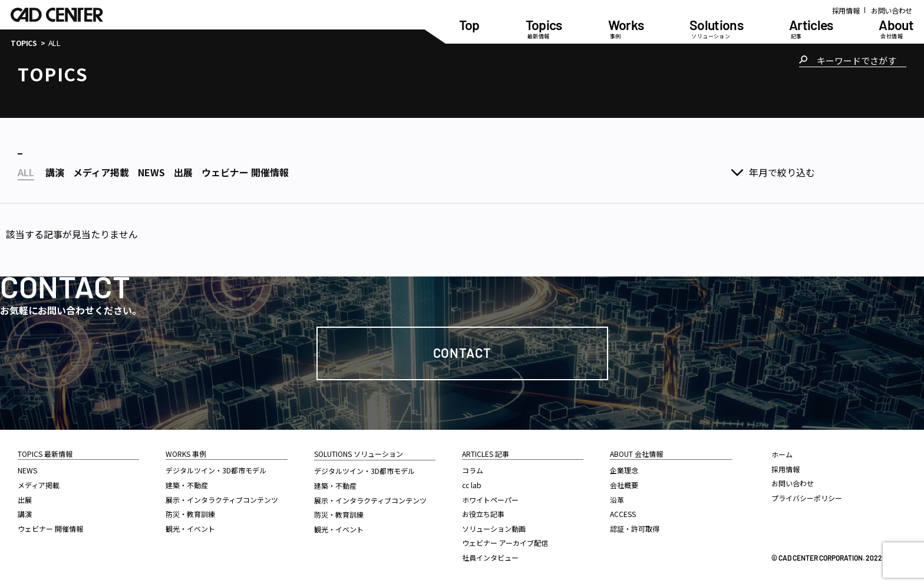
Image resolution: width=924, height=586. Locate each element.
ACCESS (623, 514)
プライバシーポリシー (807, 498)
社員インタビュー (490, 557)
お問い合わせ (892, 10)
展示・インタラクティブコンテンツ (222, 500)
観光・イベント (190, 529)
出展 (25, 500)
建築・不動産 (187, 485)
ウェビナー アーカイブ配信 (505, 543)
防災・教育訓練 (190, 514)
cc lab (472, 485)
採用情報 (846, 10)
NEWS (27, 470)
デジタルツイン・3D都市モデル (216, 470)
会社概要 (624, 485)
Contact (462, 353)
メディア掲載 (39, 485)
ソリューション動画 (494, 529)
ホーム (782, 454)
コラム (473, 470)
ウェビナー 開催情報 (50, 529)
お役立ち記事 (483, 514)
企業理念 (624, 470)
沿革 (617, 500)
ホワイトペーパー (490, 500)
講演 (25, 514)
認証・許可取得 (635, 529)
